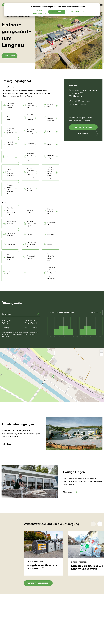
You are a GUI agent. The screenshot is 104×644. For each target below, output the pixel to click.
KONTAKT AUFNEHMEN (83, 128)
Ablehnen (75, 12)
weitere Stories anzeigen (37, 585)
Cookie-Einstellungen (39, 12)
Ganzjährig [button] (6, 314)
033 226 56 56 (83, 135)
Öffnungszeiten (79, 105)
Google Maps (11, 56)
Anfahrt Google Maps (81, 101)
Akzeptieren (57, 12)
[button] (53, 377)
